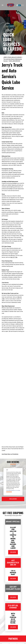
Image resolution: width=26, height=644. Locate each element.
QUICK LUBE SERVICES (14, 61)
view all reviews (13, 499)
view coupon (13, 552)
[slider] (13, 464)
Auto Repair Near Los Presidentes (10, 454)
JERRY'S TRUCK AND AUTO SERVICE (13, 57)
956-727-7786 (14, 257)
